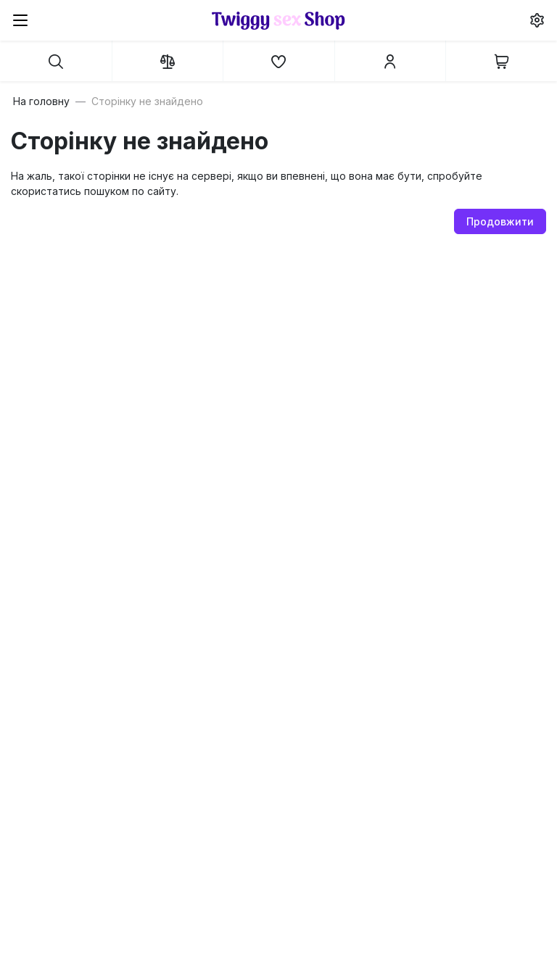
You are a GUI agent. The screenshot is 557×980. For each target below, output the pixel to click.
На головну (41, 101)
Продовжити (500, 221)
